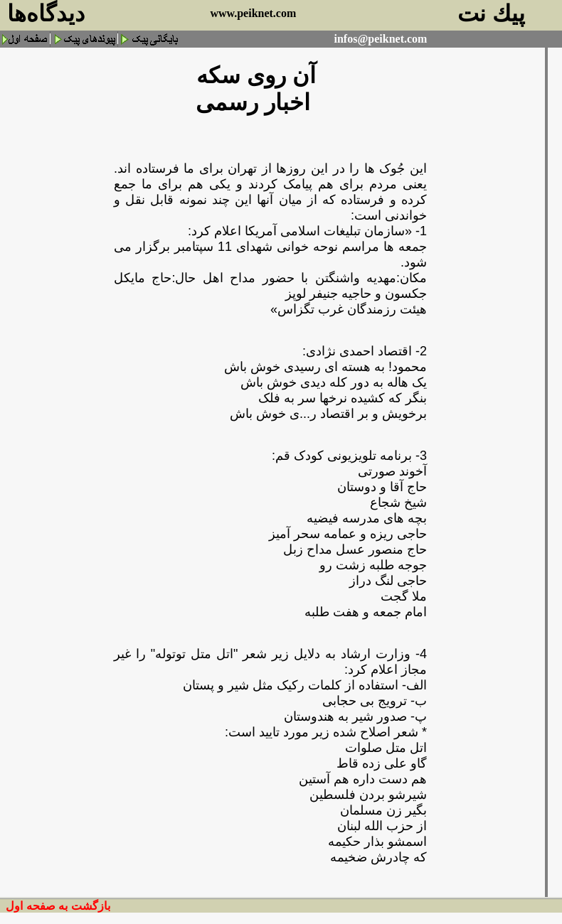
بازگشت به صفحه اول (58, 906)
